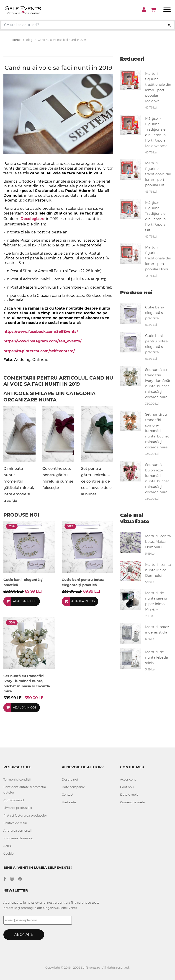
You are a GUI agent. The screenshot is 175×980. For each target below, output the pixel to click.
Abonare (24, 935)
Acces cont (128, 779)
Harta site (69, 802)
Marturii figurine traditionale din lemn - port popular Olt (158, 174)
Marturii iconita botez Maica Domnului (158, 542)
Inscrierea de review (18, 838)
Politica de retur (15, 823)
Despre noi (70, 779)
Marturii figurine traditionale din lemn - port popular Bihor (158, 258)
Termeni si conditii (17, 779)
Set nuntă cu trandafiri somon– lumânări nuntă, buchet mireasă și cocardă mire (157, 431)
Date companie (73, 787)
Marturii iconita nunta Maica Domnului (158, 570)
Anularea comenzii (18, 830)
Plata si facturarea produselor (25, 815)
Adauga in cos (25, 601)
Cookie (9, 853)
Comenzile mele (132, 802)
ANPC (8, 846)
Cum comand (14, 800)
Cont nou (127, 787)
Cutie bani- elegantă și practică (155, 313)
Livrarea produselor (18, 808)
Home (18, 40)
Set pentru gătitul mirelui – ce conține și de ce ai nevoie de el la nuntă (97, 481)
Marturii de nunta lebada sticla (157, 657)
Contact (68, 794)
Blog (31, 40)
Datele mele (129, 794)
